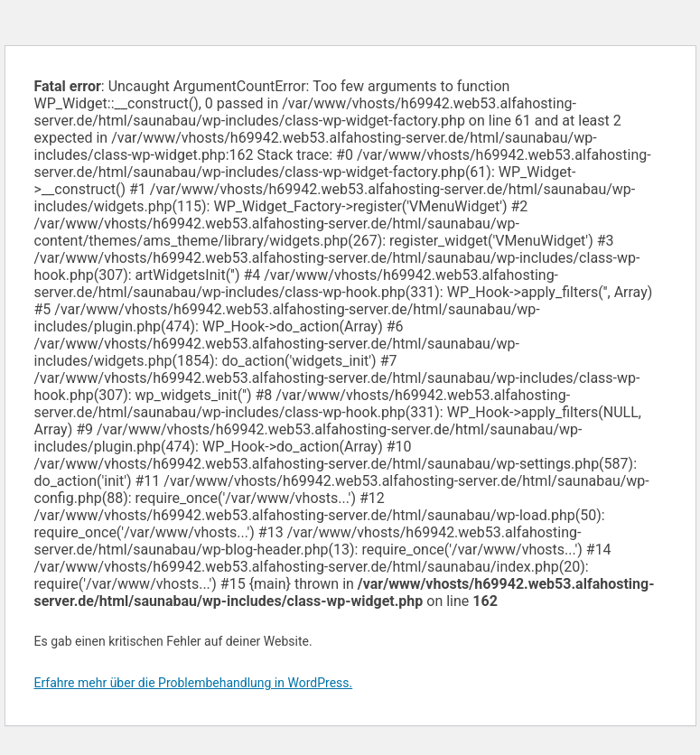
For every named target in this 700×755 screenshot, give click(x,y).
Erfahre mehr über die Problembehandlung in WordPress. (194, 683)
